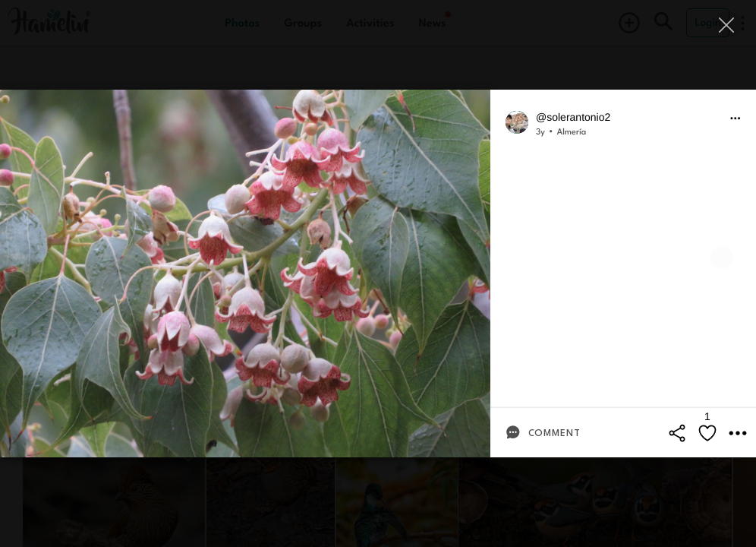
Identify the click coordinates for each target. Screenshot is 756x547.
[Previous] (34, 258)
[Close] (728, 25)
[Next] (722, 258)
